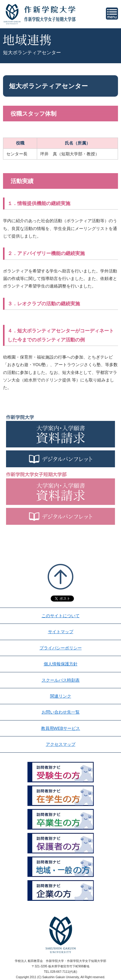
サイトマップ (61, 632)
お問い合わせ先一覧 (61, 712)
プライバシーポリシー (61, 648)
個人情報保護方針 (61, 664)
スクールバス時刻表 (61, 680)
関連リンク (61, 696)
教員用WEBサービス (61, 728)
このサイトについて (61, 616)
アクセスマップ (61, 744)
